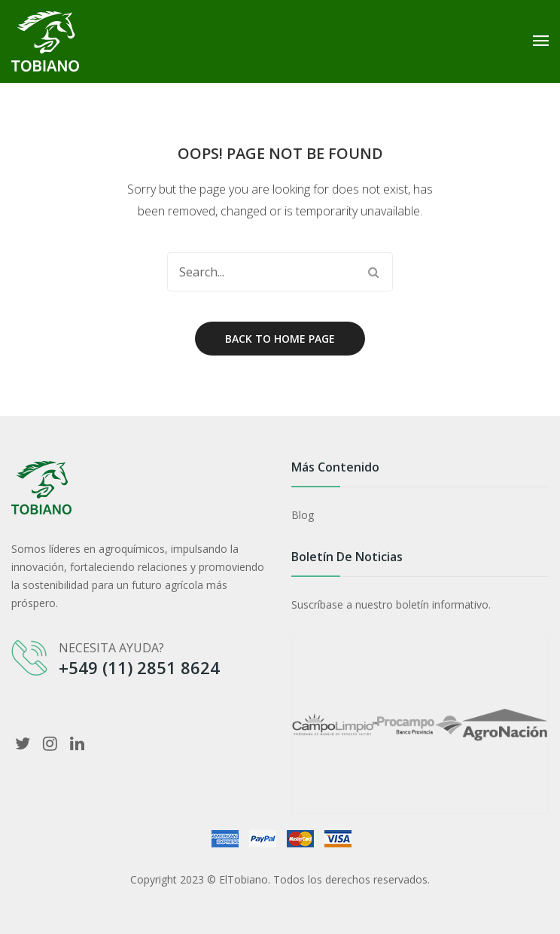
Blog (303, 515)
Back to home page (280, 339)
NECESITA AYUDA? (111, 648)
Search (373, 272)
